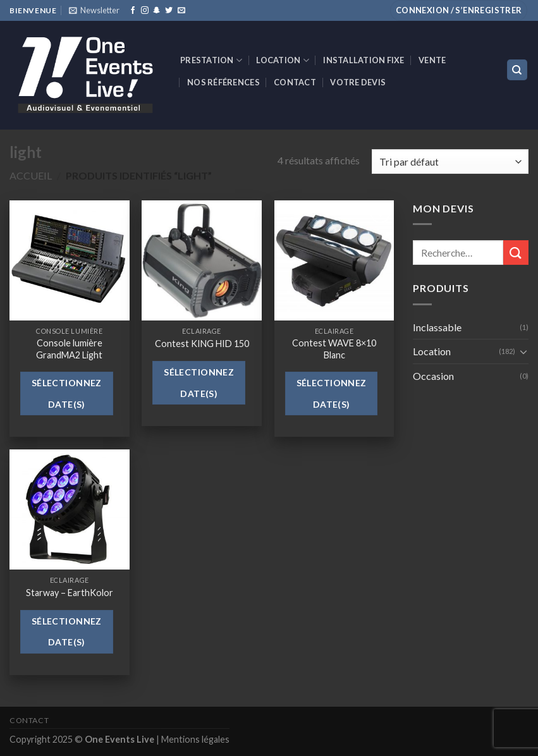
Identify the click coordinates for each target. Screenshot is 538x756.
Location (283, 60)
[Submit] (516, 253)
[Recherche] (517, 70)
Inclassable (437, 327)
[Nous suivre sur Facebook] (133, 11)
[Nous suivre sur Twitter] (169, 11)
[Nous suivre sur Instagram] (145, 11)
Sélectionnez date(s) (67, 393)
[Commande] (450, 162)
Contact (295, 82)
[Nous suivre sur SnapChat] (157, 11)
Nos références (223, 82)
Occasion (433, 376)
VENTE (432, 60)
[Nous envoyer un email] (181, 11)
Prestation (211, 60)
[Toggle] (523, 351)
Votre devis (358, 82)
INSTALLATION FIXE (364, 60)
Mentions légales (195, 739)
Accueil (31, 175)
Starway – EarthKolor (70, 593)
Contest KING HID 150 (202, 344)
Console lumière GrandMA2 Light (69, 349)
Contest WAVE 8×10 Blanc (334, 349)
